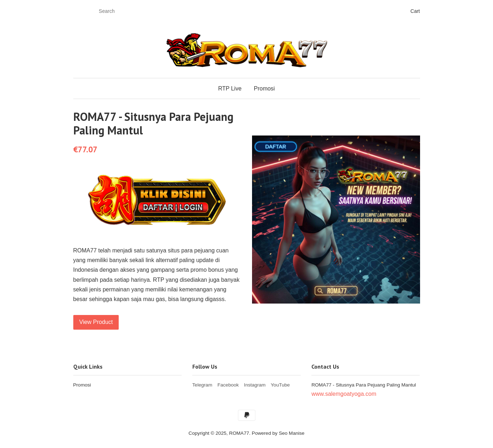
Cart (415, 11)
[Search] (117, 11)
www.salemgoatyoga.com (344, 394)
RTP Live (230, 88)
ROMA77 (239, 433)
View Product (96, 322)
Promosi (264, 88)
